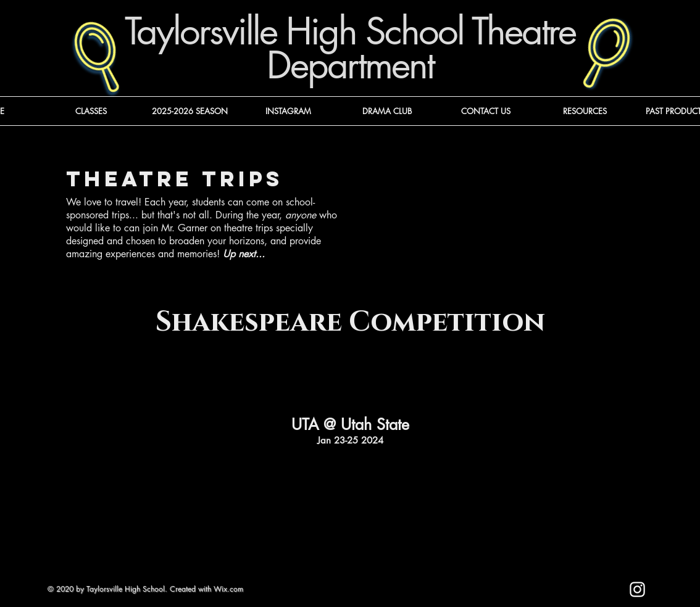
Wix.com (228, 589)
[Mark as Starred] (538, 595)
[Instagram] (637, 589)
